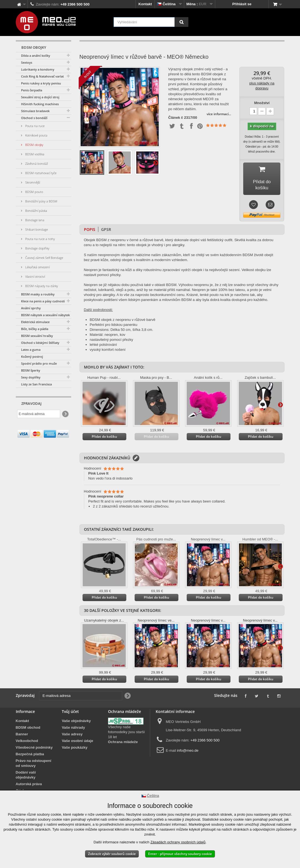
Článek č (175, 118)
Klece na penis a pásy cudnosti (43, 301)
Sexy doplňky (31, 377)
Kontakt (145, 4)
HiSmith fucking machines (40, 104)
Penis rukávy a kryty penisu (41, 83)
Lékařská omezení (37, 267)
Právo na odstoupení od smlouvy (34, 758)
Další (156, 163)
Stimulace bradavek (35, 111)
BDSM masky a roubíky (38, 294)
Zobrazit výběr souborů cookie (112, 854)
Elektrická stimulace (35, 322)
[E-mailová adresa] (39, 414)
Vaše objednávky (76, 716)
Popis (90, 224)
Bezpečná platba (30, 749)
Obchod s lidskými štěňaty (40, 343)
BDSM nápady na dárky (41, 286)
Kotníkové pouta (36, 135)
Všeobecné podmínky (34, 742)
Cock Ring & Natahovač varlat (42, 76)
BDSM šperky (31, 370)
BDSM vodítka (34, 154)
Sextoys (27, 62)
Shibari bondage (36, 229)
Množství (262, 103)
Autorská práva (29, 779)
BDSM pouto (34, 192)
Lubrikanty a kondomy (38, 69)
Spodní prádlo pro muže (39, 363)
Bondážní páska (36, 211)
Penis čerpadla (32, 90)
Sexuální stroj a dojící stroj (40, 97)
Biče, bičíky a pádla (35, 329)
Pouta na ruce (34, 126)
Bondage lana (34, 220)
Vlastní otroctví (35, 276)
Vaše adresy (72, 729)
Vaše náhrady (73, 722)
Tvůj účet (70, 706)
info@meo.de (188, 745)
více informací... (219, 114)
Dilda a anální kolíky (36, 56)
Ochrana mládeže (123, 737)
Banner (22, 729)
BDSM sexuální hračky (37, 336)
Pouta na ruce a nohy (40, 239)
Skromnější (32, 182)
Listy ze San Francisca (36, 384)
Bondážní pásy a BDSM (41, 201)
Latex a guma (31, 350)
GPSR (106, 224)
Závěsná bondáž (36, 163)
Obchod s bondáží (34, 118)
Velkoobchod (27, 736)
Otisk (20, 785)
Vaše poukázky (75, 742)
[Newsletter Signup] (65, 414)
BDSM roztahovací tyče (40, 173)
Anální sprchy (31, 308)
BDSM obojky (34, 145)
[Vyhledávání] (181, 22)
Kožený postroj (32, 356)
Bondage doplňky (37, 248)
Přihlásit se (242, 4)
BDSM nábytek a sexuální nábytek (45, 315)
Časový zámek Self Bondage (44, 258)
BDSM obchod (28, 722)
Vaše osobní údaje (77, 736)
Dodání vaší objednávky (26, 770)
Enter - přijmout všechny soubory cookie (180, 854)
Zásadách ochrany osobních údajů (178, 842)
